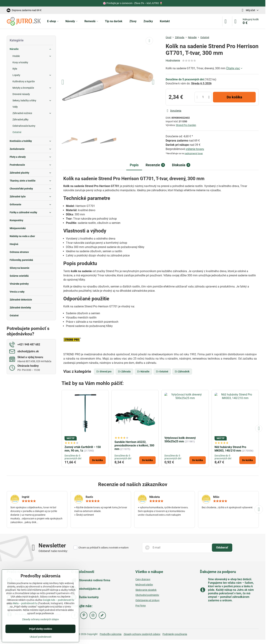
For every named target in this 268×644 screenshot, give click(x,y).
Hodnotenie (173, 61)
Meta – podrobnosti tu (25, 603)
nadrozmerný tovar (194, 153)
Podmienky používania (175, 634)
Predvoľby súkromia (111, 634)
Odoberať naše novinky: (53, 551)
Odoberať (222, 548)
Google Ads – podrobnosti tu (58, 600)
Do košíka (234, 97)
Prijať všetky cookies (41, 629)
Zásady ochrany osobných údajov (142, 634)
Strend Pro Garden (186, 125)
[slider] (189, 61)
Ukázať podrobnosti (41, 637)
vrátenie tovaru (195, 149)
